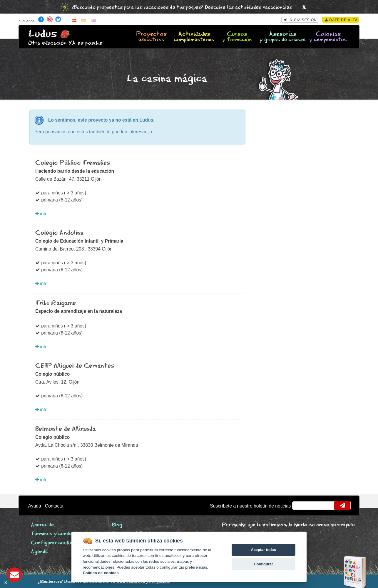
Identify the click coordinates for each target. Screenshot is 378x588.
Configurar (263, 564)
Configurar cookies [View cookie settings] (53, 543)
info (41, 214)
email (301, 505)
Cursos (237, 37)
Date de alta (341, 20)
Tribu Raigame (56, 303)
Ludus (43, 34)
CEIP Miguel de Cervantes (75, 366)
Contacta (54, 506)
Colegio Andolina (59, 233)
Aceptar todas (263, 550)
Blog (117, 525)
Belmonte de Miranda (66, 429)
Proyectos (151, 37)
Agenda (39, 552)
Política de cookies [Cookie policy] (101, 573)
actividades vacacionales (264, 7)
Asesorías (283, 37)
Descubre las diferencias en (67, 581)
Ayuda (35, 506)
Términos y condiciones (58, 534)
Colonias (328, 37)
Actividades (194, 37)
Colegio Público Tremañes (73, 163)
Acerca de (42, 525)
